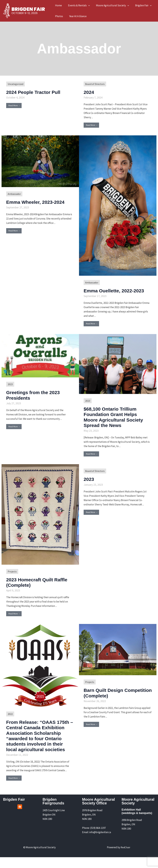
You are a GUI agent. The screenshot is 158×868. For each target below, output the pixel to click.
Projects (12, 577)
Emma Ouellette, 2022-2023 (112, 293)
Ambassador (15, 194)
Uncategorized (16, 84)
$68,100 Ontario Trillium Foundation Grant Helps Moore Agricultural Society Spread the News (116, 422)
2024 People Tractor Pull (37, 92)
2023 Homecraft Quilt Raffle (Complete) (33, 588)
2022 (10, 719)
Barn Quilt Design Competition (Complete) (114, 698)
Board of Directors (95, 84)
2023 (10, 390)
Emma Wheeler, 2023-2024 (40, 202)
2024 (90, 92)
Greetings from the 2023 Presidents (37, 401)
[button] (87, 5)
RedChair (125, 858)
